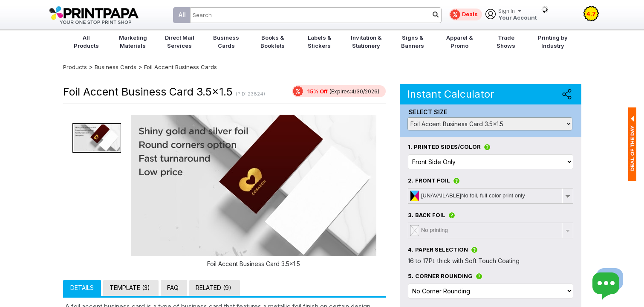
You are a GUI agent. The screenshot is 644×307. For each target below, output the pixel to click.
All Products (86, 42)
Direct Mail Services (180, 42)
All (182, 15)
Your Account (518, 15)
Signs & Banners (413, 42)
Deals (470, 14)
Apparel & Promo (459, 42)
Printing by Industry (553, 42)
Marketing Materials (133, 42)
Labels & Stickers (319, 42)
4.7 (591, 14)
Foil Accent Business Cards (180, 67)
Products (75, 67)
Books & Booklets (273, 42)
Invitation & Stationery (366, 42)
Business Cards (226, 42)
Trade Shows (506, 42)
